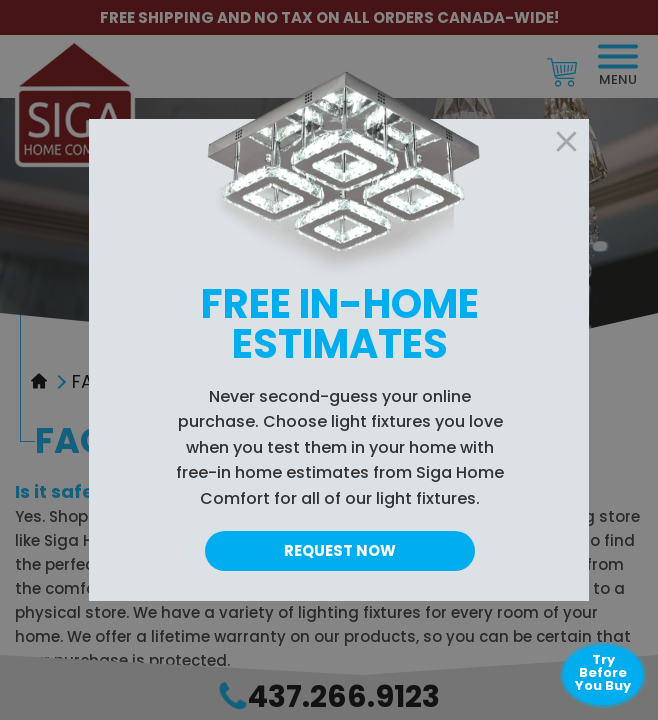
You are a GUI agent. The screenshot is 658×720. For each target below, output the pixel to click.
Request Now (340, 550)
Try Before (603, 672)
